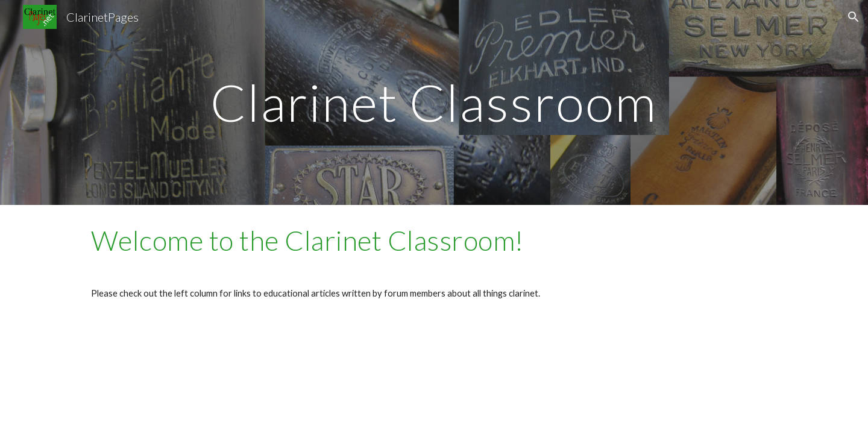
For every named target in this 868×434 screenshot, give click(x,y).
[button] (854, 17)
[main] (434, 102)
